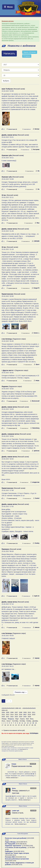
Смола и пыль (18, 813)
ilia (38, 171)
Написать (9, 53)
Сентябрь (15, 721)
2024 (21, 717)
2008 (21, 712)
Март (17, 719)
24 (21, 725)
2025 (25, 717)
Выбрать (6, 81)
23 (19, 725)
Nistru (14, 788)
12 (25, 723)
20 (11, 725)
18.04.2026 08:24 (21, 844)
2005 (8, 712)
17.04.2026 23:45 (27, 846)
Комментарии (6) (12, 189)
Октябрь (22, 721)
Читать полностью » (12, 778)
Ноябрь (29, 721)
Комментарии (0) (12, 241)
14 (30, 723)
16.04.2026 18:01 (19, 851)
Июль (3, 721)
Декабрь (35, 721)
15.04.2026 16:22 (11, 855)
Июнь (32, 719)
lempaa (14, 764)
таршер (36, 658)
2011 (34, 712)
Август (9, 721)
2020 (3, 717)
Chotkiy (36, 543)
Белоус (36, 129)
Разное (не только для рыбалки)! (16, 838)
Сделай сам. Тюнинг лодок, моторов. (17, 853)
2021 (8, 717)
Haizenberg (35, 428)
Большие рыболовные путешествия (17, 859)
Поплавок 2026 (10, 857)
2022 (12, 717)
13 (28, 723)
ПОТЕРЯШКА (34, 733)
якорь (37, 381)
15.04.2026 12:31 (17, 865)
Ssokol (36, 498)
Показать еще (21, 692)
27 (30, 725)
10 (20, 723)
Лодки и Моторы (10, 842)
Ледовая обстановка (30, 52)
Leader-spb (15, 811)
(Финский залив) (13, 89)
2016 (21, 715)
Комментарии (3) (12, 129)
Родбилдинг (9, 851)
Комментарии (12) (12, 686)
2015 (16, 715)
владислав (35, 482)
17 (2, 725)
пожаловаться (26, 129)
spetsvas (36, 451)
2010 (29, 712)
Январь (4, 719)
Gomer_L (36, 333)
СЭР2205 (36, 241)
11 (22, 723)
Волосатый (35, 401)
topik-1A (36, 596)
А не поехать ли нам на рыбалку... (16, 848)
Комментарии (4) (12, 288)
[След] (10, 701)
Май (27, 719)
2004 (3, 712)
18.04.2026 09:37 (22, 842)
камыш (36, 627)
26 (27, 725)
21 (13, 725)
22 (16, 725)
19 (8, 725)
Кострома (35, 149)
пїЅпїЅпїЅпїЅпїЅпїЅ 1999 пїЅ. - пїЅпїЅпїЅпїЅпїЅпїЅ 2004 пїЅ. (19, 709)
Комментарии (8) (12, 628)
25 (24, 725)
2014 (12, 715)
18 (5, 725)
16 (36, 723)
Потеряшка (27, 56)
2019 (34, 715)
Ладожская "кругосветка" (13, 846)
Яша (37, 223)
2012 (3, 715)
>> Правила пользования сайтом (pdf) (13, 730)
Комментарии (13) (12, 543)
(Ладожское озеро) (14, 339)
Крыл (37, 364)
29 (35, 725)
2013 (8, 715)
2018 (29, 715)
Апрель (22, 719)
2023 (16, 717)
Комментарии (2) (12, 150)
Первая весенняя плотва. (22, 766)
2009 (25, 712)
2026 (29, 717)
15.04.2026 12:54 (11, 861)
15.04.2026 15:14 (20, 857)
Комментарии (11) (12, 223)
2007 (16, 712)
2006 (12, 712)
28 (32, 725)
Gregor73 (36, 288)
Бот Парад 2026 (10, 844)
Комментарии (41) (12, 658)
